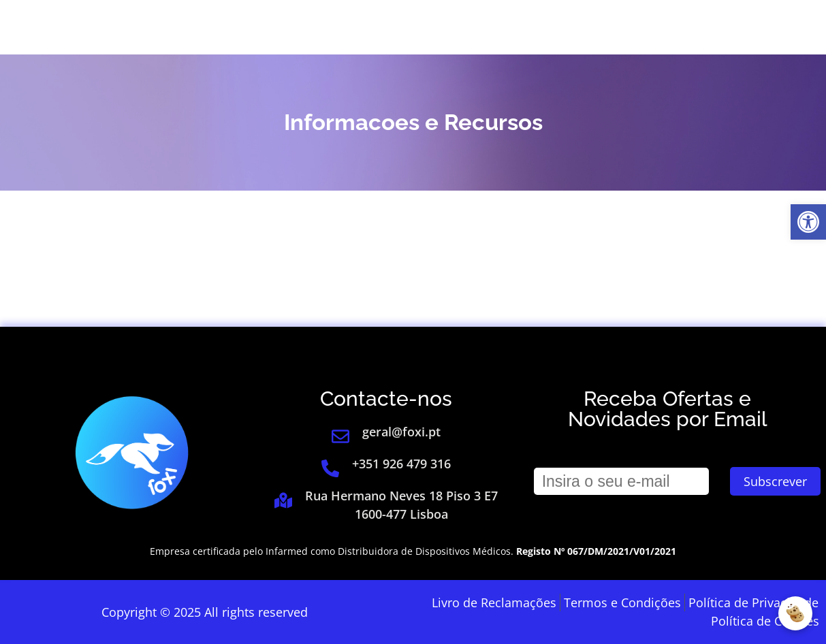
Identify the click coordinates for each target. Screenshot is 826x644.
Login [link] (610, 27)
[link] (808, 222)
